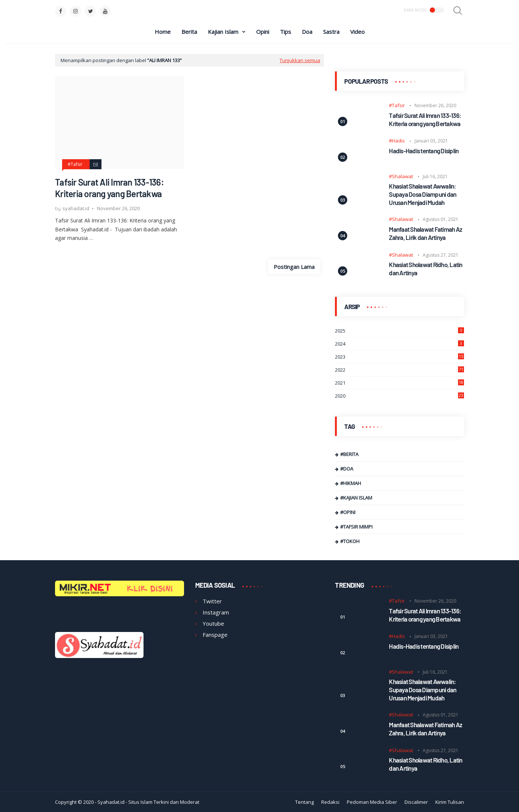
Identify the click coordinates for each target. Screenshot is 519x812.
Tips (286, 32)
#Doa (347, 469)
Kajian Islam (223, 32)
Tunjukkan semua (300, 60)
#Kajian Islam (356, 498)
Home (163, 32)
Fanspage (215, 635)
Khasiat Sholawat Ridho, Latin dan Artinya (425, 269)
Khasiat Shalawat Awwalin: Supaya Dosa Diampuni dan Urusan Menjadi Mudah (423, 194)
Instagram (216, 612)
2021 (399, 383)
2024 (399, 344)
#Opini (348, 512)
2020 (399, 396)
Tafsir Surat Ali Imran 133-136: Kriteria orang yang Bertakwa (109, 188)
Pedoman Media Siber (372, 802)
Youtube (213, 623)
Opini (263, 32)
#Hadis (397, 141)
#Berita (349, 454)
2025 (399, 331)
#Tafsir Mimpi (356, 527)
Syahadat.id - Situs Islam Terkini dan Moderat (148, 802)
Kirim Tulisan (450, 802)
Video (357, 32)
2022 (399, 370)
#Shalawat (401, 176)
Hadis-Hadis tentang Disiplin (424, 151)
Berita (189, 32)
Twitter (212, 601)
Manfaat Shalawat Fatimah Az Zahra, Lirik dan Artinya (425, 233)
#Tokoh (350, 541)
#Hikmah (351, 483)
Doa (307, 32)
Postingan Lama (294, 267)
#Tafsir (75, 164)
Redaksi (330, 802)
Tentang (304, 802)
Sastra (331, 32)
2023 (399, 357)
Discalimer (416, 802)
